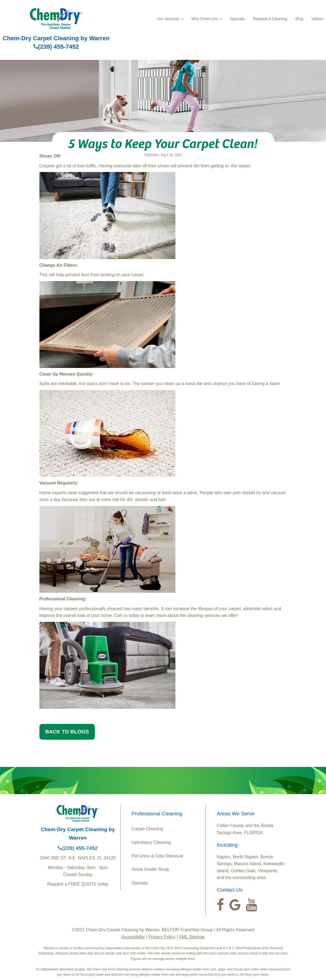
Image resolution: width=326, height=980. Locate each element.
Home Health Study (150, 869)
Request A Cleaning (270, 19)
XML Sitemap (192, 937)
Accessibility (133, 937)
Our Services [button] (170, 19)
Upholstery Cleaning (151, 842)
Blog (299, 19)
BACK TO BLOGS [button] (67, 732)
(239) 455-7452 (56, 47)
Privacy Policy (162, 937)
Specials (237, 19)
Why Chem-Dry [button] (207, 19)
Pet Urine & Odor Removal (157, 856)
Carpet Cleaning (147, 829)
